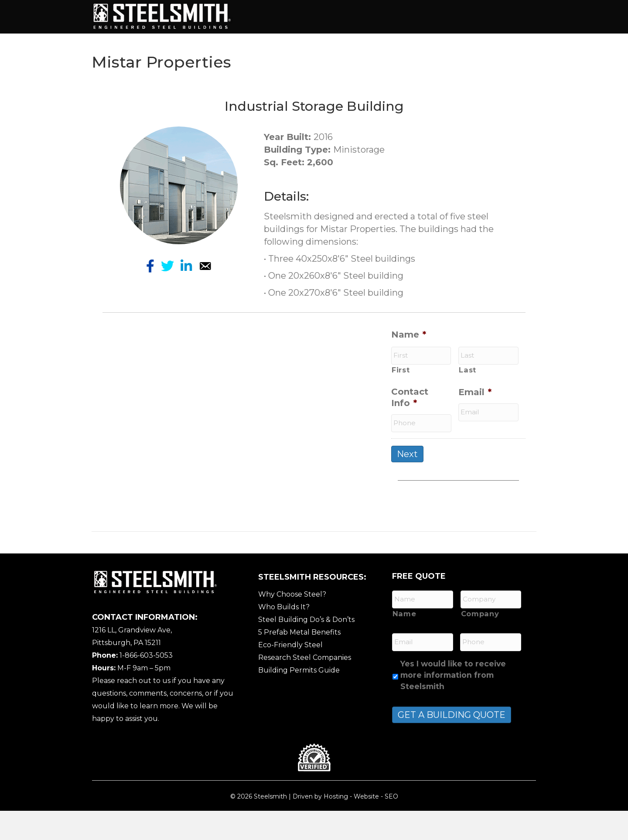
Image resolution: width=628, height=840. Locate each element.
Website (366, 826)
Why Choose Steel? (292, 623)
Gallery (270, 46)
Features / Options (483, 16)
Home (263, 16)
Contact (372, 46)
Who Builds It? (284, 636)
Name (409, 364)
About (299, 16)
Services (414, 16)
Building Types (354, 16)
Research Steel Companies (305, 687)
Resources (321, 46)
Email (475, 422)
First (401, 399)
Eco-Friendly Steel (290, 674)
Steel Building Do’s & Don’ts (306, 649)
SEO (391, 826)
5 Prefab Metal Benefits (299, 661)
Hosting (336, 826)
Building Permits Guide (299, 699)
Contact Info (410, 427)
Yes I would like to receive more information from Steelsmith (453, 704)
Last (468, 399)
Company (480, 643)
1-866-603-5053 (146, 685)
